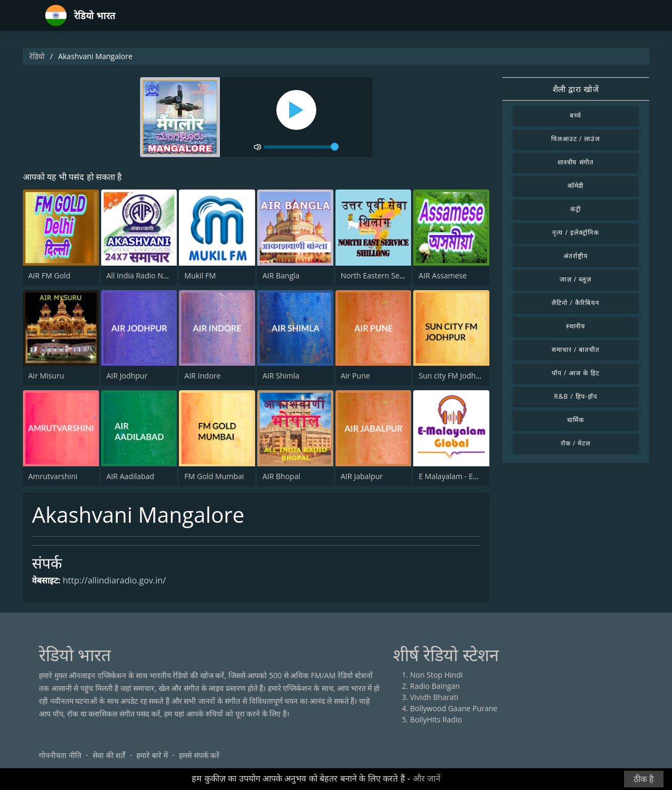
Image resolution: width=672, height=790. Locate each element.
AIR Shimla (281, 376)
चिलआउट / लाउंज (576, 139)
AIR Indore (202, 376)
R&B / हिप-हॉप (576, 396)
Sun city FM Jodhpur (453, 376)
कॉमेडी (576, 186)
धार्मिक (576, 420)
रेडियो (37, 56)
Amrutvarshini (53, 476)
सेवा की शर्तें (109, 755)
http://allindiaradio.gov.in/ (114, 580)
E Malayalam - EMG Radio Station (476, 476)
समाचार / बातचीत (576, 349)
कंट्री (576, 209)
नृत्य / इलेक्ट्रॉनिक (575, 232)
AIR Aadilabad (130, 476)
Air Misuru (46, 376)
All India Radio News (142, 275)
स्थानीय (576, 326)
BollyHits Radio (436, 719)
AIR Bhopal (281, 476)
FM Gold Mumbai (214, 476)
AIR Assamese (442, 275)
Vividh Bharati (434, 697)
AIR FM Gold (49, 275)
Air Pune (355, 376)
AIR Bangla (281, 275)
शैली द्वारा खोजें (576, 89)
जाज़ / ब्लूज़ (576, 279)
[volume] (301, 147)
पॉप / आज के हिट (576, 373)
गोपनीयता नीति (60, 755)
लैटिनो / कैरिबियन (575, 303)
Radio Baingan (435, 686)
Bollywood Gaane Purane (454, 708)
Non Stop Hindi (436, 675)
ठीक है (644, 779)
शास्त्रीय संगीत (576, 162)
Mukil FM (200, 275)
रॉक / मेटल (576, 443)
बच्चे (576, 115)
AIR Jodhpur (127, 376)
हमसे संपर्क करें (199, 755)
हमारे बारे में (152, 755)
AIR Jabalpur (362, 476)
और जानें (427, 779)
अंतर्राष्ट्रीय (576, 256)
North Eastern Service (378, 275)
